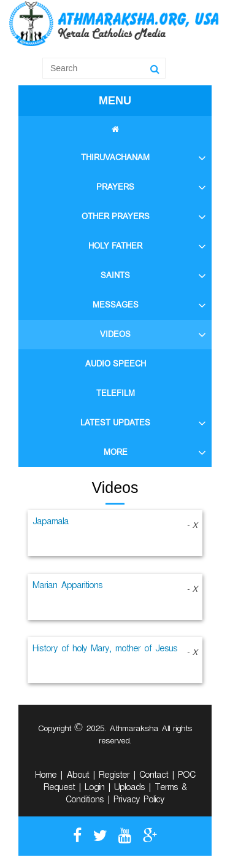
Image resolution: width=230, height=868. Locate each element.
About (78, 777)
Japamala (51, 523)
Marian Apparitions (67, 587)
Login (94, 789)
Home (46, 777)
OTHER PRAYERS (116, 216)
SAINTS (115, 275)
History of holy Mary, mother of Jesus (105, 650)
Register (114, 777)
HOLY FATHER (115, 246)
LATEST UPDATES (115, 423)
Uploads (129, 789)
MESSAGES (116, 305)
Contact (154, 777)
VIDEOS (115, 334)
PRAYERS (115, 187)
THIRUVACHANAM (115, 157)
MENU (115, 101)
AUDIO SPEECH (116, 364)
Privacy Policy (139, 801)
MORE (116, 452)
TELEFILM (116, 393)
